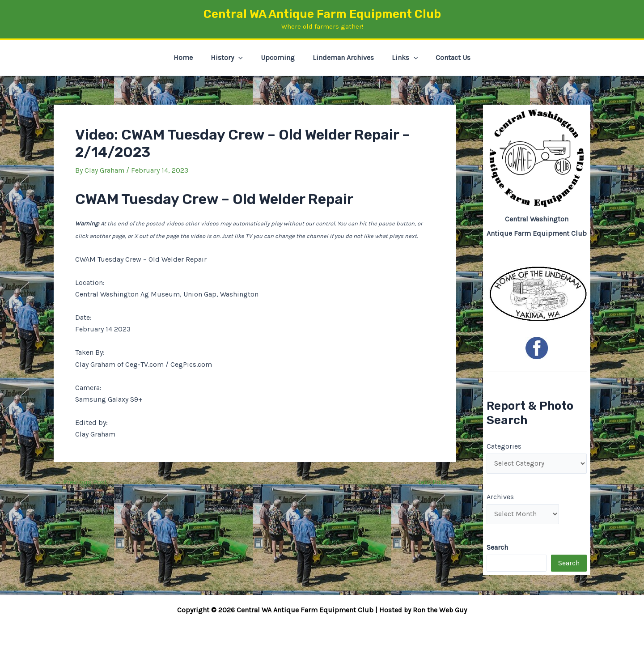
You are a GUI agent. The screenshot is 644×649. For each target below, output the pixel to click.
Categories (504, 446)
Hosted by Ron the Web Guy (423, 610)
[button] (244, 58)
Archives (500, 497)
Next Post (435, 482)
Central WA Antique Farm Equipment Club (322, 14)
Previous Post (81, 482)
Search (569, 565)
